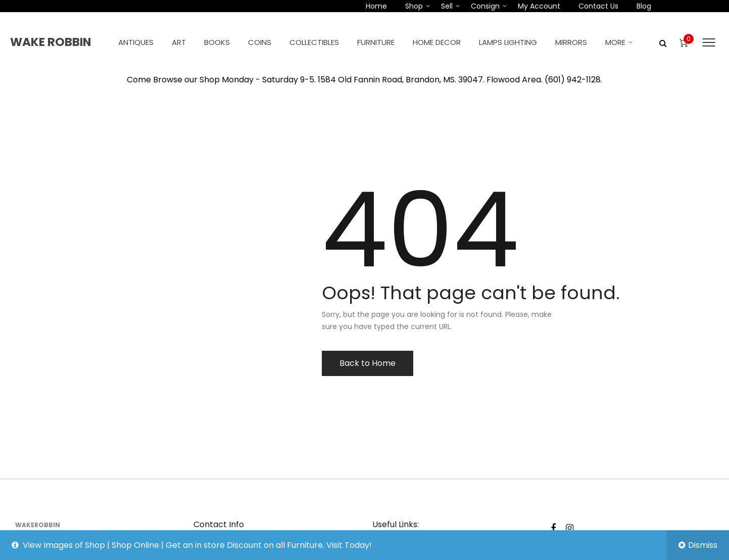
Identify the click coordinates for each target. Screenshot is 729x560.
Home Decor (437, 42)
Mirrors (571, 42)
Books (217, 42)
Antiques (136, 42)
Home (376, 6)
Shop (414, 6)
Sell (447, 6)
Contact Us (598, 6)
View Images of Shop (64, 545)
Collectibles (314, 42)
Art (179, 42)
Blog (644, 6)
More (615, 42)
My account (539, 6)
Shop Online (135, 545)
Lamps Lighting (508, 42)
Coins (260, 42)
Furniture (376, 42)
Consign (485, 6)
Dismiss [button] (703, 545)
